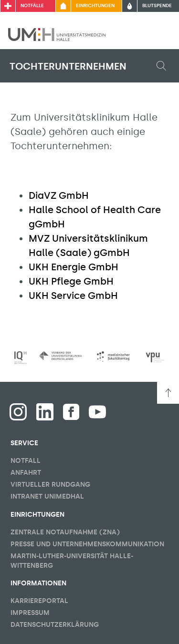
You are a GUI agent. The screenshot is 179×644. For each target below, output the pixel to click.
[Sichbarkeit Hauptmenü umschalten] (158, 34)
